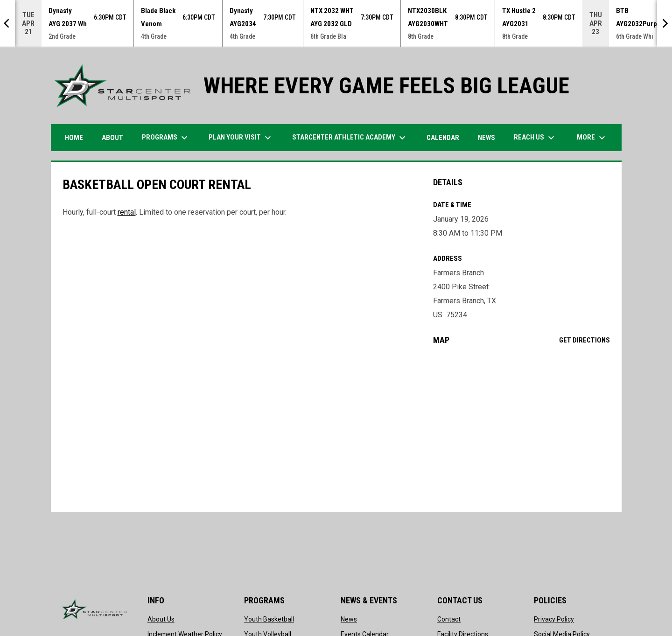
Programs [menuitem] (166, 138)
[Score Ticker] (336, 23)
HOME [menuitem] (74, 138)
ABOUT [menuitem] (112, 138)
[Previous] (7, 23)
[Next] (665, 23)
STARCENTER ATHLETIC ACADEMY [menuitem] (350, 138)
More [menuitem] (592, 138)
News (349, 619)
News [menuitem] (486, 138)
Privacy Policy (554, 619)
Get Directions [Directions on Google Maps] (584, 340)
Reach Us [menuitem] (535, 138)
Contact (449, 619)
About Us (161, 619)
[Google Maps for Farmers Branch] (521, 428)
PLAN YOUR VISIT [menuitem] (241, 138)
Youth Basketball (269, 619)
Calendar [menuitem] (443, 138)
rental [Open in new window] (127, 212)
